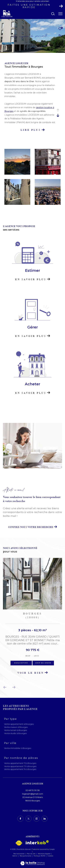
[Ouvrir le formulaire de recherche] (53, 14)
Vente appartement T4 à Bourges (20, 769)
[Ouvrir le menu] (60, 14)
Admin (15, 856)
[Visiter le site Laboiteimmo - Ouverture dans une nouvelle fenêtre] (32, 861)
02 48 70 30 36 (32, 790)
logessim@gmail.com (33, 794)
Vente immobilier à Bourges (18, 748)
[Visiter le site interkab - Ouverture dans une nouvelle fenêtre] (37, 842)
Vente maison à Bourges (16, 727)
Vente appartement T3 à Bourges (20, 766)
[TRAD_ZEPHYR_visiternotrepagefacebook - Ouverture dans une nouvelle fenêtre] (20, 819)
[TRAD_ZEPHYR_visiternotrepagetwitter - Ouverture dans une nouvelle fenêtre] (29, 819)
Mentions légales (44, 854)
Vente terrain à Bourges (16, 730)
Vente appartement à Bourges (19, 724)
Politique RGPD (39, 856)
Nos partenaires (26, 856)
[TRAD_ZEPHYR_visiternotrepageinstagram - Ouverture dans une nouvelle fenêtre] (37, 819)
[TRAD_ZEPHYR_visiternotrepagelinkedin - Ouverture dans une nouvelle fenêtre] (45, 819)
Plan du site (31, 854)
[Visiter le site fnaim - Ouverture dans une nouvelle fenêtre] (19, 843)
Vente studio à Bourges (15, 733)
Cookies (50, 856)
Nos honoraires (19, 854)
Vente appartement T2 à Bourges (20, 763)
